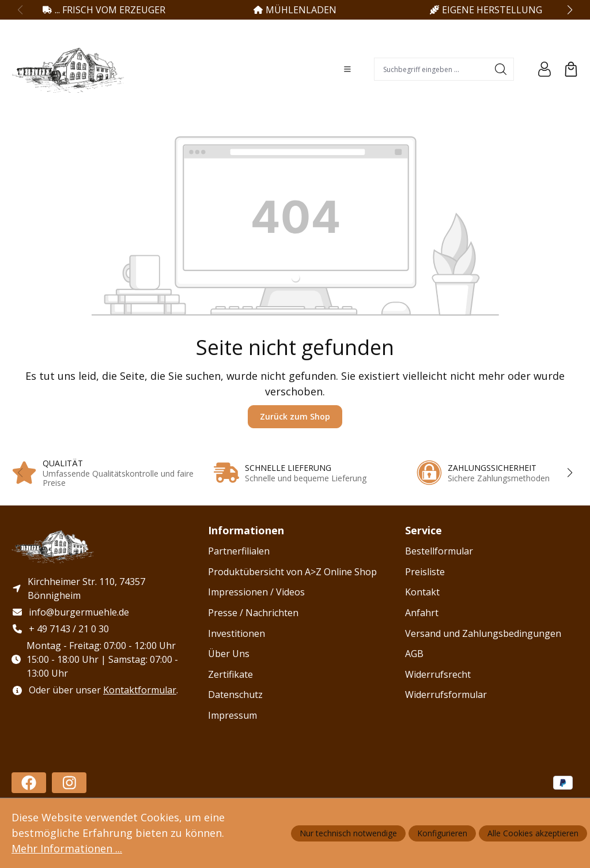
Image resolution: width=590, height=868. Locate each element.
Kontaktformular (140, 690)
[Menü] (347, 69)
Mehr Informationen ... (67, 848)
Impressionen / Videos (256, 592)
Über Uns (229, 654)
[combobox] (431, 69)
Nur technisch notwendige (348, 833)
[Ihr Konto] (544, 69)
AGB (414, 654)
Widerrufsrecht (438, 674)
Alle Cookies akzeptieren (533, 833)
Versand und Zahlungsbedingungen (483, 633)
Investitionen (237, 633)
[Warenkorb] (571, 69)
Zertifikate (230, 674)
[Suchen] (501, 69)
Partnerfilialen (239, 551)
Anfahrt (422, 613)
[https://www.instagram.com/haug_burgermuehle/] (69, 783)
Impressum (232, 715)
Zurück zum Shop (295, 416)
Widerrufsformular (446, 695)
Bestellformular (439, 551)
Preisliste (425, 572)
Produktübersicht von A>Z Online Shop (292, 572)
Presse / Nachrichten (253, 613)
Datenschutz (235, 695)
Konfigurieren (442, 833)
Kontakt (422, 592)
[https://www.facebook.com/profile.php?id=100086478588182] (29, 783)
